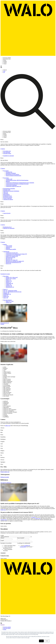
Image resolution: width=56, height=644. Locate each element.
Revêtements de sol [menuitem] (7, 196)
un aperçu (34, 517)
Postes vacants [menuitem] (9, 246)
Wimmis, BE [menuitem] (6, 297)
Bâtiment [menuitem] (8, 181)
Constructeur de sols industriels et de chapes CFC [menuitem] (16, 254)
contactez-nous (4, 520)
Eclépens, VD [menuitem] (9, 281)
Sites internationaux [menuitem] (7, 300)
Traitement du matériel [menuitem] (8, 199)
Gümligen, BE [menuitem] (9, 286)
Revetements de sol (5, 323)
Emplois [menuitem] (5, 244)
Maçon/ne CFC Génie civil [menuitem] (12, 260)
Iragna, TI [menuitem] (5, 289)
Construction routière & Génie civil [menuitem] (13, 186)
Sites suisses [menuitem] (6, 276)
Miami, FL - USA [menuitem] (10, 301)
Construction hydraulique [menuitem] (11, 185)
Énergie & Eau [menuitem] (9, 172)
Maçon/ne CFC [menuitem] (9, 259)
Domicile (3, 625)
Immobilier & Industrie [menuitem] (11, 173)
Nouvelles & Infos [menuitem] (7, 153)
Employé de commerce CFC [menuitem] (12, 256)
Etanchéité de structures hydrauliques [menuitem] (11, 191)
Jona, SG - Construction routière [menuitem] (10, 291)
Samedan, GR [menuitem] (6, 293)
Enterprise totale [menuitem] (7, 190)
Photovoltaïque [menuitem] (6, 195)
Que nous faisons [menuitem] (7, 628)
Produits (2, 324)
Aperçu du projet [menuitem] (7, 213)
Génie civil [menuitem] (6, 192)
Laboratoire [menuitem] (6, 193)
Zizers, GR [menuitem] (6, 298)
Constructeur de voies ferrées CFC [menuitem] (13, 255)
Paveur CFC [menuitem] (8, 264)
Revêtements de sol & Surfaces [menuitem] (13, 174)
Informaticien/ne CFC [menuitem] (11, 258)
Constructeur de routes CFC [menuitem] (12, 253)
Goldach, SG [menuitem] (9, 285)
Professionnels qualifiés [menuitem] (11, 249)
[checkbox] (9, 548)
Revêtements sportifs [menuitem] (8, 197)
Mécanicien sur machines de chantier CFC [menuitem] (15, 261)
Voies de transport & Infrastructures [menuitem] (13, 176)
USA (4, 71)
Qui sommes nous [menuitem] (7, 151)
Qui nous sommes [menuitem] (7, 627)
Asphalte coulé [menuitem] (9, 179)
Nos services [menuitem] (6, 178)
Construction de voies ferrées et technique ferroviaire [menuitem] (17, 184)
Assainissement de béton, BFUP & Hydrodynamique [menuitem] (17, 180)
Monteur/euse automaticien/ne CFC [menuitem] (13, 262)
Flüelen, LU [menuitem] (8, 282)
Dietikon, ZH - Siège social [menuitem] (12, 277)
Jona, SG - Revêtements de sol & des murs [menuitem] (12, 292)
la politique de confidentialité (25, 546)
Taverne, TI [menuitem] (6, 295)
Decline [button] (47, 641)
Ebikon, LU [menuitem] (8, 280)
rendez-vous (8, 426)
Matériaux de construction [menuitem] (9, 228)
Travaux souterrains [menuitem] (7, 198)
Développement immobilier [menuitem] (9, 189)
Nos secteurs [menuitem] (6, 171)
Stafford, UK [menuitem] (9, 302)
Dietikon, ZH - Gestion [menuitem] (11, 279)
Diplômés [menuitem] (8, 248)
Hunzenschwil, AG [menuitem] (10, 287)
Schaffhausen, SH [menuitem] (7, 294)
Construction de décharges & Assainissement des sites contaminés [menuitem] (20, 183)
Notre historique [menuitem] (7, 152)
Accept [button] (41, 641)
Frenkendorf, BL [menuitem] (9, 283)
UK (4, 72)
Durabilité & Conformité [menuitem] (8, 156)
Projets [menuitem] (5, 629)
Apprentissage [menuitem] (9, 247)
